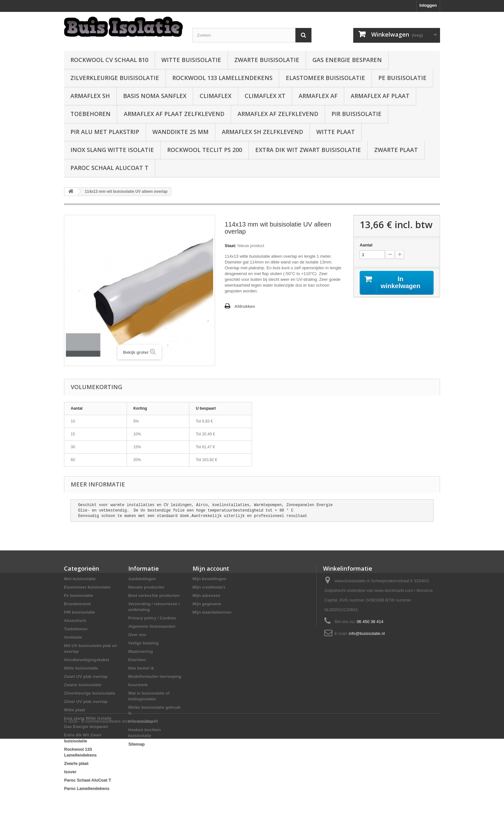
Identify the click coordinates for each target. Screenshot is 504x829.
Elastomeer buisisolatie (325, 78)
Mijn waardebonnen (212, 612)
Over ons (137, 635)
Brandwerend (77, 604)
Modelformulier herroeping (155, 677)
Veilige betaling (144, 643)
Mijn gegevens (207, 604)
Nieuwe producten (146, 587)
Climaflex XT (265, 96)
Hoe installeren (143, 722)
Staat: (230, 246)
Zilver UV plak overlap (86, 702)
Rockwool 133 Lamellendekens (222, 78)
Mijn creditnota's (209, 587)
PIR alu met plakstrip (105, 132)
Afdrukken (245, 306)
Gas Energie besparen (347, 60)
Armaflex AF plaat (380, 96)
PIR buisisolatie (356, 114)
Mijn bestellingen (209, 579)
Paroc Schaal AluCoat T (109, 168)
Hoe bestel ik (141, 668)
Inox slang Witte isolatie (112, 150)
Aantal (366, 245)
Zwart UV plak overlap (86, 677)
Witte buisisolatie (191, 60)
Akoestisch (75, 621)
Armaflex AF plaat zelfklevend (174, 114)
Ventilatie (73, 637)
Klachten (137, 660)
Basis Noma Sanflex (155, 96)
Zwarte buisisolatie (267, 60)
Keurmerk (138, 685)
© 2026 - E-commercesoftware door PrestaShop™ (111, 811)
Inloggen (428, 5)
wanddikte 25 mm (180, 132)
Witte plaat (336, 132)
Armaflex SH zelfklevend (262, 132)
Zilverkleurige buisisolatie (115, 78)
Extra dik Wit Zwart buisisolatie (308, 150)
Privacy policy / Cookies (152, 618)
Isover (70, 772)
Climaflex (216, 96)
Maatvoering (141, 651)
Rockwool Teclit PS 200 (205, 150)
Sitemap (136, 744)
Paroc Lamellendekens (87, 788)
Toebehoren (90, 114)
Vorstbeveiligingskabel (87, 660)
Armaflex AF (318, 96)
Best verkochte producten (154, 596)
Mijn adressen (207, 596)
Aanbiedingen (142, 579)
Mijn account (211, 568)
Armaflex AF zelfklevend (278, 114)
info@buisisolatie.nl (367, 633)
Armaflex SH (90, 96)
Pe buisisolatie (402, 78)
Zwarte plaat (396, 150)
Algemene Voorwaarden (152, 626)
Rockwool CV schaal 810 (109, 60)
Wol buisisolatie (80, 579)
